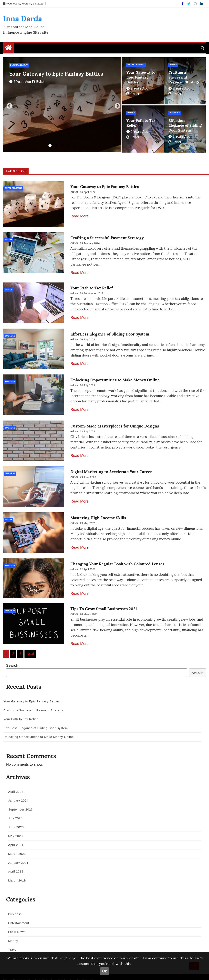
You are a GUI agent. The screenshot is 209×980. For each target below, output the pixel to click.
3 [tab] (62, 146)
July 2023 (14, 810)
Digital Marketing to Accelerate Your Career (111, 466)
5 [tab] (74, 146)
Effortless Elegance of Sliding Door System (185, 125)
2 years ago (20, 82)
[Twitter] (189, 4)
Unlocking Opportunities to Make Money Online (115, 376)
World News (16, 950)
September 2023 (19, 801)
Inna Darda (23, 19)
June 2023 (14, 819)
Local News (15, 924)
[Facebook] (183, 4)
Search (12, 657)
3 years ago (179, 137)
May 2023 (14, 828)
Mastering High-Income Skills (98, 511)
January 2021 (17, 854)
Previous (8, 105)
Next (116, 105)
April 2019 (14, 863)
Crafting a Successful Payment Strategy (184, 77)
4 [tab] (68, 146)
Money (173, 65)
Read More (79, 216)
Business (175, 113)
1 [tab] (50, 146)
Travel (11, 942)
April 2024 (14, 783)
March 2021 (16, 846)
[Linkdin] (202, 4)
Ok (104, 971)
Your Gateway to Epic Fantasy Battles (56, 74)
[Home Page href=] (8, 49)
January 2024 (17, 792)
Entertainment (19, 65)
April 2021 (14, 837)
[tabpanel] (62, 105)
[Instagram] (196, 4)
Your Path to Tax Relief (92, 287)
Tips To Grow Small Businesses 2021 (104, 601)
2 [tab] (56, 146)
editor (38, 82)
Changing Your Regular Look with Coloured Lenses (117, 556)
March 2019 (16, 872)
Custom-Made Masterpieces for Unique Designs (115, 421)
